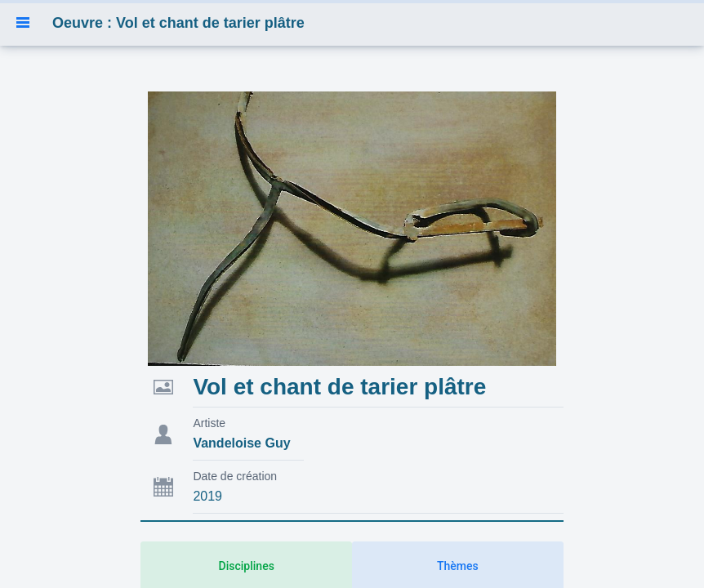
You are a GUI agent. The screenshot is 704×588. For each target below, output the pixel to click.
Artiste (209, 423)
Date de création (235, 476)
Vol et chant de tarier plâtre (339, 387)
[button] (23, 23)
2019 (207, 496)
